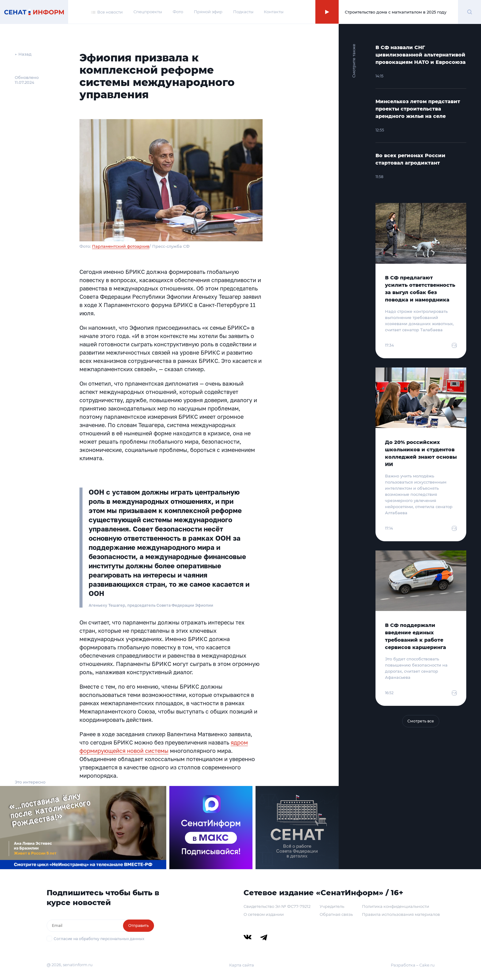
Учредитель (332, 906)
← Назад (23, 54)
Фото (178, 12)
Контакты (274, 12)
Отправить (139, 926)
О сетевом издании (264, 914)
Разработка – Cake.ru (413, 965)
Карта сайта (242, 965)
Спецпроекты (148, 12)
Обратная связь (336, 914)
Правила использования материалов (401, 914)
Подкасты (243, 12)
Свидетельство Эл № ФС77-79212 (277, 906)
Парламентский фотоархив (121, 246)
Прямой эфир (208, 12)
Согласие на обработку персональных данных (99, 939)
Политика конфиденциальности (396, 906)
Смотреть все (421, 721)
